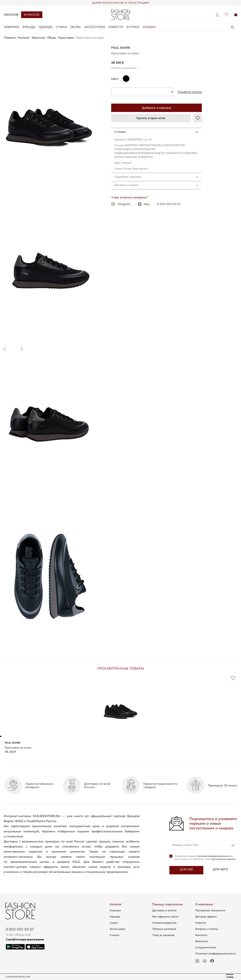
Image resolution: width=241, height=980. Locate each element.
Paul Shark (121, 48)
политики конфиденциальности (214, 856)
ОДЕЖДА (46, 27)
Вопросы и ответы (207, 929)
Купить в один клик (151, 118)
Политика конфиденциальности (216, 953)
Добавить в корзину (157, 108)
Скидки (149, 27)
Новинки (115, 910)
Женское (11, 15)
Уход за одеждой (163, 935)
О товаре (120, 132)
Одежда (115, 917)
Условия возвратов (164, 923)
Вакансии (202, 941)
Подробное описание (128, 177)
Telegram (121, 204)
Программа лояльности (210, 910)
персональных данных (223, 859)
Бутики (133, 27)
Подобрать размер (190, 92)
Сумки (114, 923)
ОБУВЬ (76, 27)
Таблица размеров (164, 929)
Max (144, 204)
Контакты (201, 935)
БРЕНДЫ (29, 27)
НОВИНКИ (11, 27)
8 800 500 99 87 (169, 204)
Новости (116, 27)
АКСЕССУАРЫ (95, 27)
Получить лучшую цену (125, 68)
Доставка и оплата (126, 185)
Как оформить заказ (165, 917)
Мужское (32, 15)
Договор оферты (206, 917)
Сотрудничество (206, 947)
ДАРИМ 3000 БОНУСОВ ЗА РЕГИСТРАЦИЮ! (121, 3)
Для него (220, 870)
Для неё (186, 870)
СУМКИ (61, 27)
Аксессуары (117, 929)
